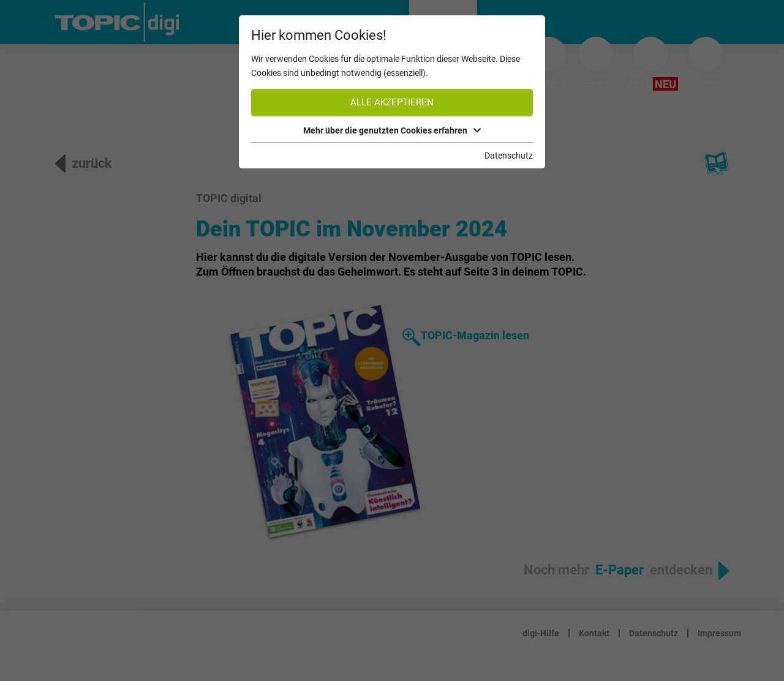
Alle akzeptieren (392, 102)
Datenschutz (509, 156)
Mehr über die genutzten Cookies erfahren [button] (392, 130)
